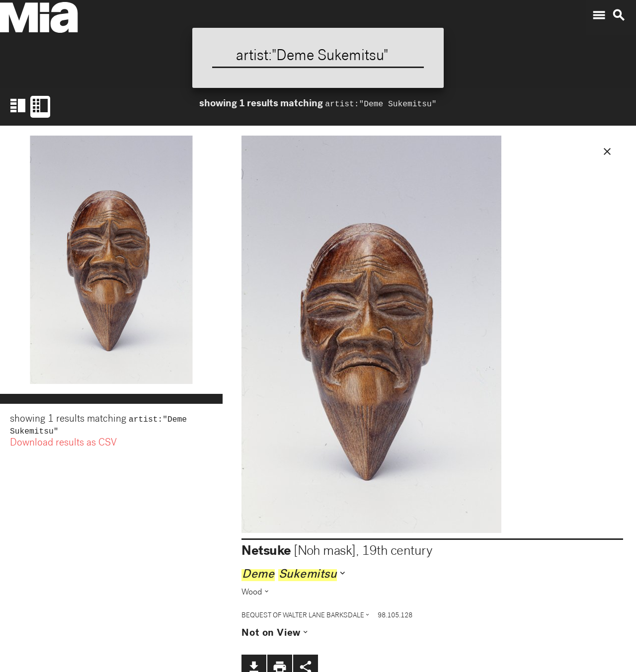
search (619, 15)
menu (599, 15)
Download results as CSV (63, 446)
